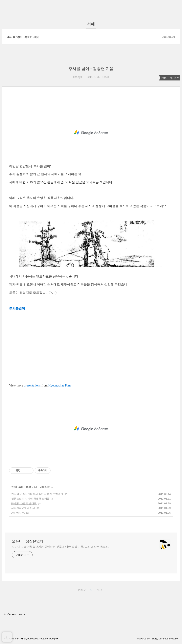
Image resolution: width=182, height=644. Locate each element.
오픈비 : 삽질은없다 (28, 541)
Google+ (54, 639)
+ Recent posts (14, 614)
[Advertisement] (91, 133)
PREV (81, 589)
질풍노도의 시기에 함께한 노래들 (30, 499)
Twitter (23, 639)
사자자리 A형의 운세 (23, 508)
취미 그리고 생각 (21, 487)
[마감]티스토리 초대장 (24, 503)
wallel (175, 639)
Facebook (33, 639)
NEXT (100, 589)
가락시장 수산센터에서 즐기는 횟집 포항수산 (37, 494)
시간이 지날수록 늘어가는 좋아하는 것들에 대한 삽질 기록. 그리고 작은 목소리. (60, 547)
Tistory (154, 639)
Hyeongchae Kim (59, 385)
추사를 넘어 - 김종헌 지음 (23, 37)
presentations (32, 385)
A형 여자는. (18, 513)
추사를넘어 (17, 308)
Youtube (43, 639)
